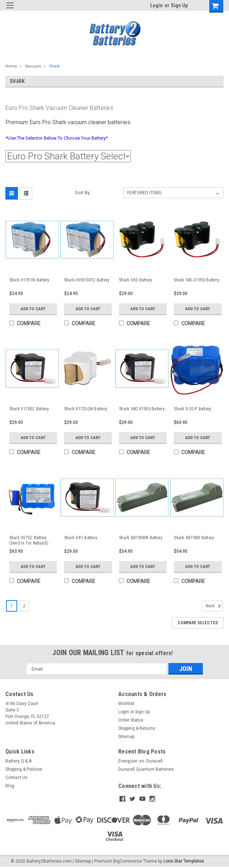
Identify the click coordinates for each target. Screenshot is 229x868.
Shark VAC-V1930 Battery (142, 409)
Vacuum (33, 66)
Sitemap (126, 737)
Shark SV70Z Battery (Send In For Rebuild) (29, 540)
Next (214, 606)
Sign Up (179, 5)
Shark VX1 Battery (81, 538)
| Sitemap (82, 861)
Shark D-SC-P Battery (192, 409)
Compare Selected (198, 623)
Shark (54, 66)
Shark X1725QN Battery (86, 409)
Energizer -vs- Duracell (140, 761)
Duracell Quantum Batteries (146, 769)
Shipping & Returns (137, 728)
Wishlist (126, 704)
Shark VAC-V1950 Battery (197, 280)
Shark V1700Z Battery (29, 409)
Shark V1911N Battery (29, 280)
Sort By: (83, 193)
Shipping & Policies (24, 769)
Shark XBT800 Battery (194, 538)
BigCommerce (128, 861)
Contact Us (16, 778)
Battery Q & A (18, 761)
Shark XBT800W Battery (141, 538)
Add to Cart (33, 309)
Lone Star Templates (184, 861)
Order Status (131, 720)
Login (156, 5)
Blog (10, 786)
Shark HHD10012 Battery (87, 280)
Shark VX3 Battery (135, 280)
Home (11, 66)
